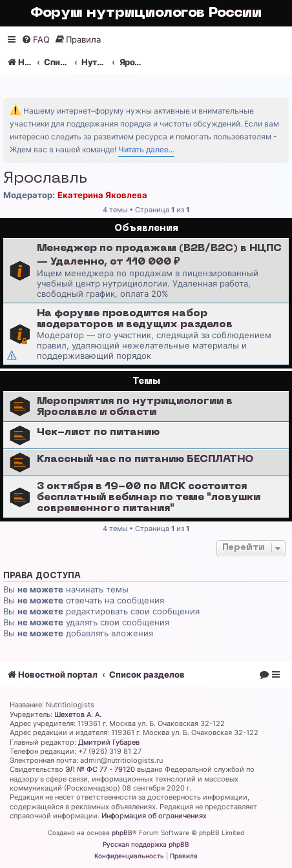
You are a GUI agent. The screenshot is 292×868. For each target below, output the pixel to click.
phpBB (122, 833)
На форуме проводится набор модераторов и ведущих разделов (135, 319)
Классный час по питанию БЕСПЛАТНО (145, 459)
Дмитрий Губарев (109, 742)
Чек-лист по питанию (98, 432)
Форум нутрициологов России (146, 13)
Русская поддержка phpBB (146, 844)
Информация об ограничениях (154, 816)
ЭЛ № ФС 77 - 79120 (100, 769)
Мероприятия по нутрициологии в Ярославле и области (135, 407)
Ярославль (45, 179)
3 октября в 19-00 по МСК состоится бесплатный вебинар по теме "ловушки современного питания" (149, 498)
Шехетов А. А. (78, 714)
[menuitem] (36, 40)
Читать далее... (146, 149)
